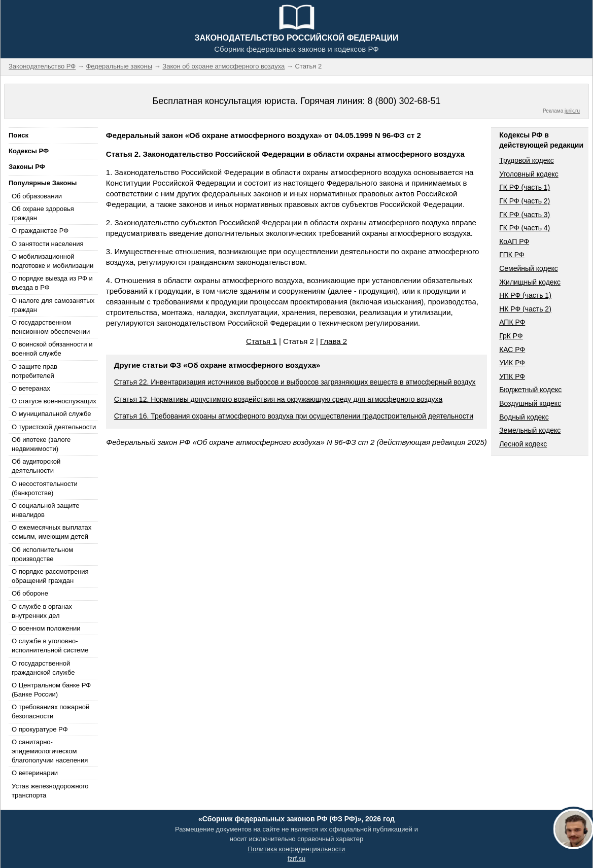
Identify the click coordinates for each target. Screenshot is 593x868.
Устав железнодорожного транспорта (50, 791)
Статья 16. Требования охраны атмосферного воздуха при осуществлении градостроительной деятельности (294, 416)
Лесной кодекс (523, 444)
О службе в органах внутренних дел (42, 611)
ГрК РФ (511, 336)
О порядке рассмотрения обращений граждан (50, 576)
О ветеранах (31, 388)
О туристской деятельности (54, 427)
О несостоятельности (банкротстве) (45, 488)
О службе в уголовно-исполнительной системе (50, 646)
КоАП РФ (514, 241)
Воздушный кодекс (530, 403)
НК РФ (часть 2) (525, 309)
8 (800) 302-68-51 (404, 101)
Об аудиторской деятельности (36, 466)
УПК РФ (512, 376)
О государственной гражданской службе (43, 668)
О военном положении (46, 628)
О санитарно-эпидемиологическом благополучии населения (50, 751)
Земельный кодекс (530, 430)
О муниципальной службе (51, 414)
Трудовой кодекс (527, 160)
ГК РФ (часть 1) (525, 187)
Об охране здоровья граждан (43, 213)
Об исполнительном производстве (42, 554)
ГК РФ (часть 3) (525, 215)
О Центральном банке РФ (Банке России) (51, 690)
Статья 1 (261, 341)
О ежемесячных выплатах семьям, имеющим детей (51, 532)
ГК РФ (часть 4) (525, 228)
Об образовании (37, 196)
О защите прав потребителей (34, 371)
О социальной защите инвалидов (45, 510)
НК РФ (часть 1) (525, 295)
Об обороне (30, 593)
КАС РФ (512, 350)
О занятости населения (48, 244)
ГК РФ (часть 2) (525, 201)
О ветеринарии (35, 773)
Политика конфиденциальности (297, 849)
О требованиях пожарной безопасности (50, 711)
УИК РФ (512, 363)
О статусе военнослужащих (54, 401)
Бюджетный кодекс (530, 390)
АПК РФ (512, 322)
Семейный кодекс (529, 268)
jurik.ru (572, 111)
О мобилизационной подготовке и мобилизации (53, 261)
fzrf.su (296, 859)
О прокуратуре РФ (40, 729)
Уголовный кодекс (529, 174)
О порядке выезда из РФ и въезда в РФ (52, 283)
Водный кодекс (524, 417)
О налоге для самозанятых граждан (53, 305)
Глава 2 (334, 341)
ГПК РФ (512, 255)
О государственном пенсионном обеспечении (51, 327)
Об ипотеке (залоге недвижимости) (41, 444)
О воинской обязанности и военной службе (52, 349)
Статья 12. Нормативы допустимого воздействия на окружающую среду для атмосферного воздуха (278, 399)
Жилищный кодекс (530, 282)
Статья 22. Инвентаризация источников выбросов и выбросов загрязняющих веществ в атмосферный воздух (295, 382)
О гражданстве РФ (40, 231)
